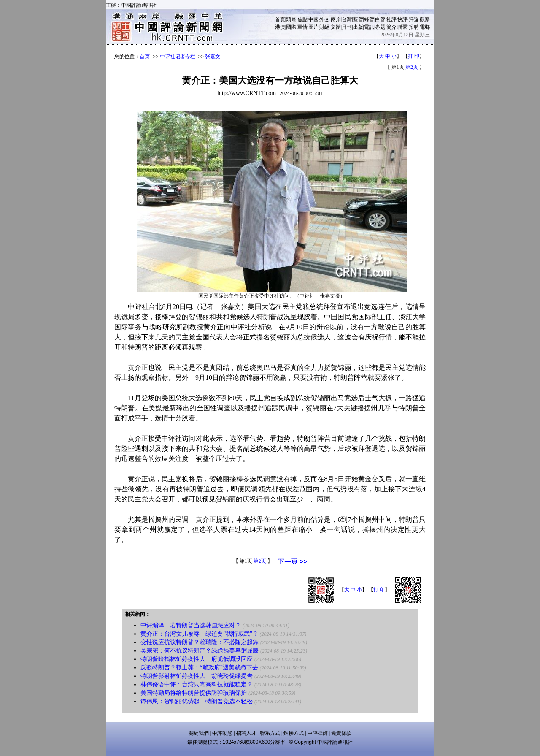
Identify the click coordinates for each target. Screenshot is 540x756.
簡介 (391, 27)
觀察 (425, 19)
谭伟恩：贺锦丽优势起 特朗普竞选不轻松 (197, 701)
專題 (380, 27)
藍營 (358, 19)
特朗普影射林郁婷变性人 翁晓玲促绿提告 (197, 676)
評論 (414, 19)
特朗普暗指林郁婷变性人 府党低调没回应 (197, 659)
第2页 (412, 67)
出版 (358, 27)
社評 (391, 19)
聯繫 (402, 27)
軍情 (302, 27)
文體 (336, 27)
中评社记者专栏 (178, 57)
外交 (324, 19)
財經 (324, 27)
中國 (313, 19)
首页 (145, 57)
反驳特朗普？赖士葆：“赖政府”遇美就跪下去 (199, 668)
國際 (291, 27)
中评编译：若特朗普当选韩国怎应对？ (191, 625)
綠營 (369, 19)
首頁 (280, 19)
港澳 (280, 27)
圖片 (313, 27)
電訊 (369, 27)
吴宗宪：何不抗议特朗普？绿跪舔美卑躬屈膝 (200, 651)
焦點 (302, 19)
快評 (402, 19)
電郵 (425, 27)
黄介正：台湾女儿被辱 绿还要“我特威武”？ (199, 634)
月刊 (347, 27)
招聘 (414, 27)
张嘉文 (213, 57)
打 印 (414, 56)
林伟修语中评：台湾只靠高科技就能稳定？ (197, 684)
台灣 (347, 19)
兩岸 (336, 19)
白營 (380, 19)
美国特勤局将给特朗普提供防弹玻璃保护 (194, 693)
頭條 (291, 19)
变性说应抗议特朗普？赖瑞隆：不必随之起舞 (200, 642)
